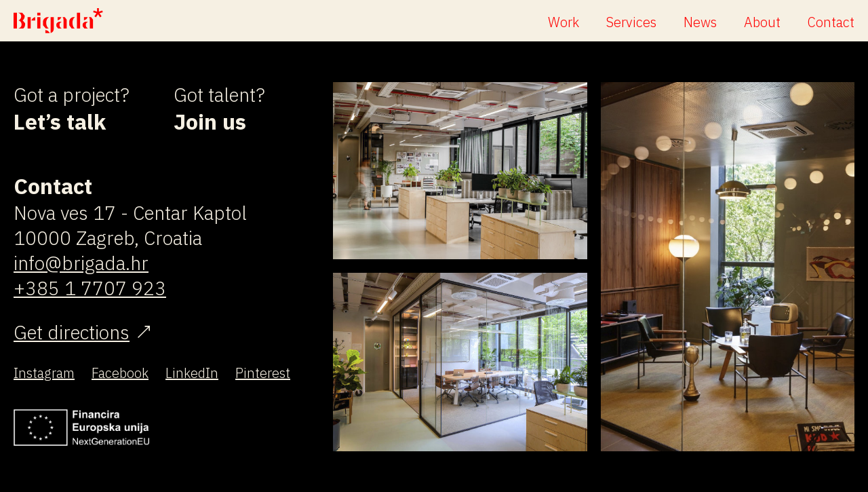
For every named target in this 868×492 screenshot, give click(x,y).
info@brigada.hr (81, 263)
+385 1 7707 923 (90, 288)
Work (564, 22)
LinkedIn (192, 373)
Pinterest (263, 373)
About (762, 22)
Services (631, 22)
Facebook (120, 373)
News (700, 22)
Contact (831, 22)
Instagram (44, 373)
